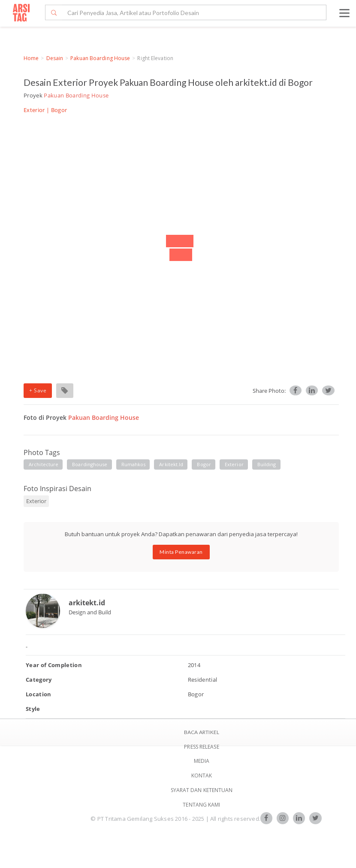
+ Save (38, 390)
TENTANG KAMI (201, 805)
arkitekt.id (171, 464)
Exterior (34, 110)
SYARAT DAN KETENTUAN (202, 790)
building (267, 464)
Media (202, 761)
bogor (204, 464)
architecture (44, 464)
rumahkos (134, 464)
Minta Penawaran (181, 552)
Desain (55, 58)
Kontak (202, 775)
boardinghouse (90, 464)
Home (31, 58)
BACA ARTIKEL (202, 732)
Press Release (201, 747)
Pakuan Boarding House (100, 58)
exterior (234, 464)
